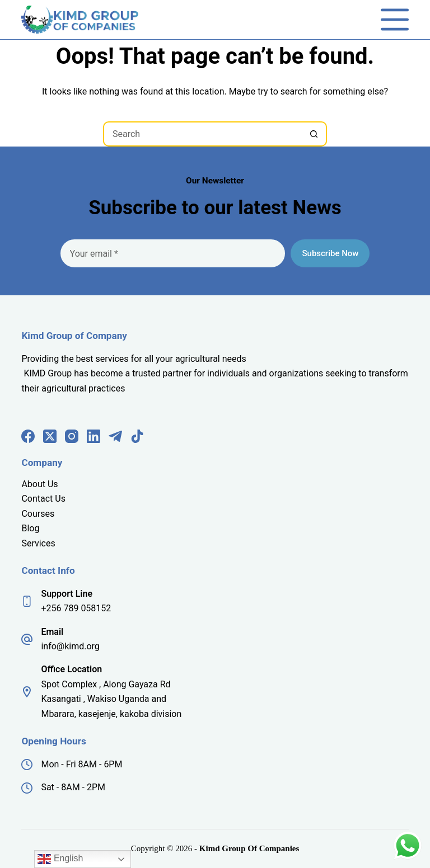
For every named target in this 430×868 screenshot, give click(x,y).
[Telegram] (115, 436)
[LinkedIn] (94, 436)
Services (38, 543)
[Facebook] (28, 436)
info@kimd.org (70, 646)
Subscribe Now (330, 253)
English (60, 859)
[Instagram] (72, 436)
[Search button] (314, 134)
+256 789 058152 (76, 608)
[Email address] (173, 253)
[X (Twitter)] (50, 436)
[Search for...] (202, 134)
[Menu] (395, 20)
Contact (38, 499)
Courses (38, 514)
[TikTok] (137, 436)
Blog (30, 528)
